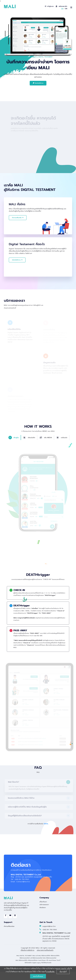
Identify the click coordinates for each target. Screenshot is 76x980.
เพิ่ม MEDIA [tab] (46, 446)
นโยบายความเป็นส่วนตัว (45, 959)
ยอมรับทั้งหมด (38, 976)
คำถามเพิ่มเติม (18, 218)
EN (66, 9)
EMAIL (46, 832)
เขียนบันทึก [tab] (29, 446)
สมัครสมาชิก (61, 6)
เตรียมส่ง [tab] (62, 446)
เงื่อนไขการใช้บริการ (27, 959)
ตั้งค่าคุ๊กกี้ (63, 972)
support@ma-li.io (47, 935)
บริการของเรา (44, 913)
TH (62, 9)
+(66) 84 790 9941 (48, 938)
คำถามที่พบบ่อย (9, 935)
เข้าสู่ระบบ (49, 6)
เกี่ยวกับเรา (43, 910)
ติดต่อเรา (43, 916)
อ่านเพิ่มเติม (50, 972)
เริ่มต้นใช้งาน (38, 83)
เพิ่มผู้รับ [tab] (13, 446)
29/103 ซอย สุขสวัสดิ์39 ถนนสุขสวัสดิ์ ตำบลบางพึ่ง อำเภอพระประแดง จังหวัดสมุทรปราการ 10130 (56, 947)
